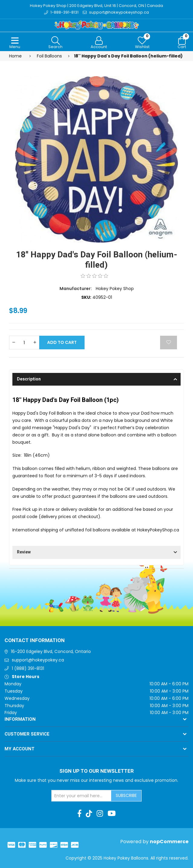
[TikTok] (89, 814)
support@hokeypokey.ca (38, 660)
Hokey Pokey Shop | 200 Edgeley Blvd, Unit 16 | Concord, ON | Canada (96, 6)
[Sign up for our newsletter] (82, 796)
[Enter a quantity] (24, 343)
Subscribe (126, 795)
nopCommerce (169, 842)
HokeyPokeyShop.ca (158, 530)
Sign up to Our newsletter (97, 771)
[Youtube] (112, 814)
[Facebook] (79, 814)
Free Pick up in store (33, 509)
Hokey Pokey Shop (115, 289)
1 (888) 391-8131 (28, 668)
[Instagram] (100, 814)
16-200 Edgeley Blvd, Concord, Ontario (51, 651)
